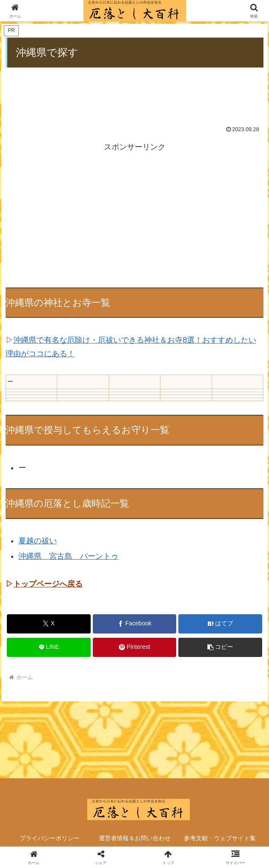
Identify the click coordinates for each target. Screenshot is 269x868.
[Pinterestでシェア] (135, 647)
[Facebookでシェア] (135, 624)
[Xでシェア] (49, 624)
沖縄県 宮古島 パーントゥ (68, 556)
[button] (220, 647)
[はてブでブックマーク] (220, 624)
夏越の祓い (38, 541)
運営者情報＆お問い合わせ (135, 838)
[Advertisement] (134, 91)
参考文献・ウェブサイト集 (220, 838)
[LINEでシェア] (49, 647)
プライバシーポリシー (50, 838)
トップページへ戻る (48, 584)
